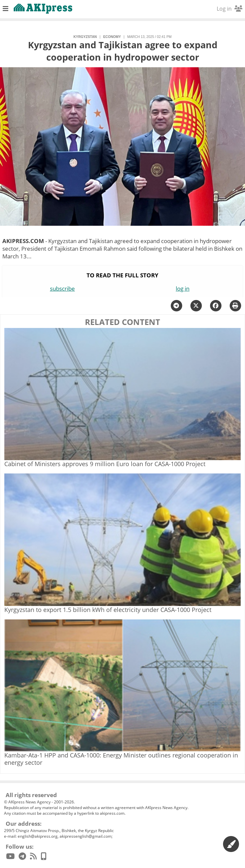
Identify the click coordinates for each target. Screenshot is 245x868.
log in (183, 289)
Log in (230, 9)
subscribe (62, 289)
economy (112, 37)
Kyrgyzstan (85, 37)
